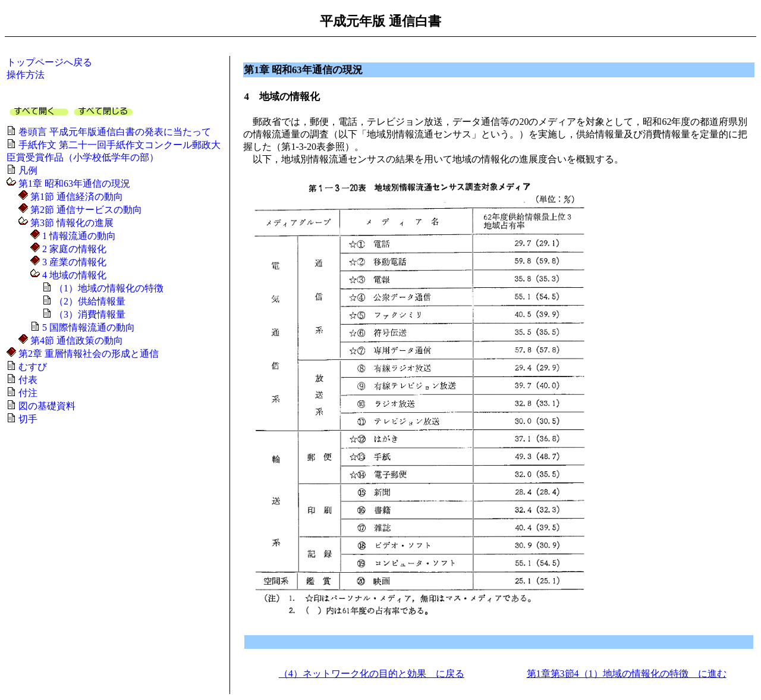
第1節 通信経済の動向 (76, 197)
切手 (27, 419)
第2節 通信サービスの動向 (85, 210)
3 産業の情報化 (73, 262)
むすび (32, 367)
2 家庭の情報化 (73, 249)
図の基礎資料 (46, 406)
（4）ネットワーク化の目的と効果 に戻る (372, 674)
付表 (27, 380)
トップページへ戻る (49, 62)
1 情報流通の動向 (78, 236)
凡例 (27, 170)
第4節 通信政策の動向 (76, 340)
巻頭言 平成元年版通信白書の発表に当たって (114, 132)
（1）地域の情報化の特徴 (108, 288)
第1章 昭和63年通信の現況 (73, 183)
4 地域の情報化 (73, 275)
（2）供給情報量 (89, 301)
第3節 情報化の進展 (71, 223)
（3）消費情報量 (89, 314)
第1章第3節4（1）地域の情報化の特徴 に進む (627, 674)
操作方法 (26, 75)
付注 (27, 393)
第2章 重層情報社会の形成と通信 (87, 354)
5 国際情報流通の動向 (87, 327)
